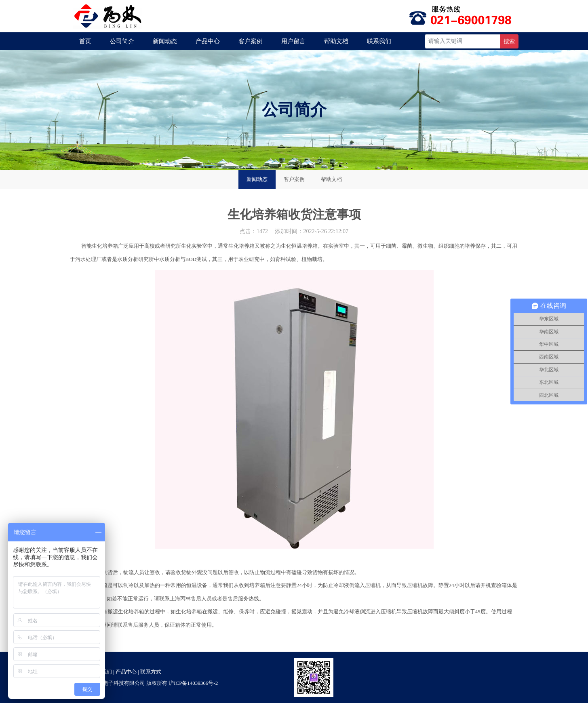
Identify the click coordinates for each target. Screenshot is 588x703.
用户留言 (293, 41)
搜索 (509, 41)
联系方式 (151, 672)
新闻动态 (165, 41)
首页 (85, 41)
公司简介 (122, 41)
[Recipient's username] (463, 41)
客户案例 (251, 41)
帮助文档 (336, 41)
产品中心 (208, 41)
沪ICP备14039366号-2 (193, 683)
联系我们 (379, 41)
